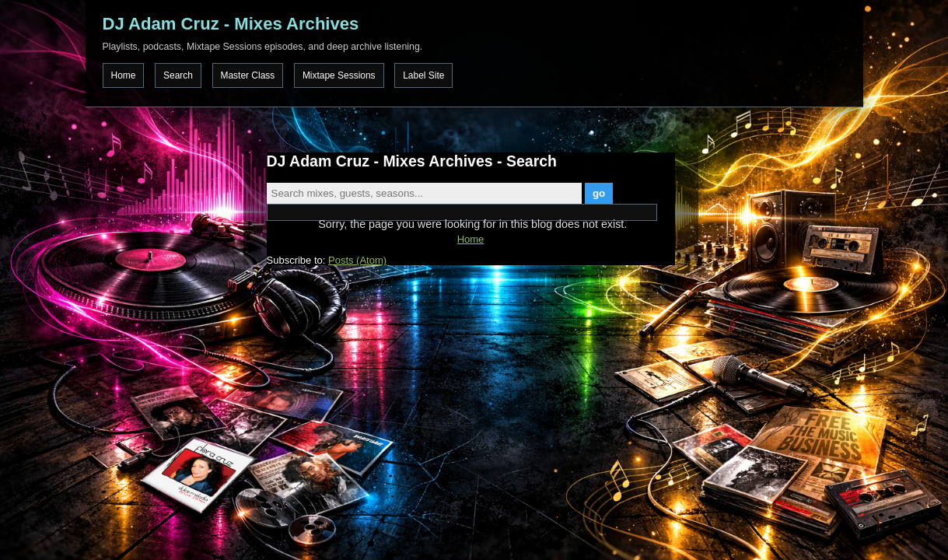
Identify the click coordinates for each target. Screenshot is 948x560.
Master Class (248, 75)
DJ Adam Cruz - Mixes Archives (231, 24)
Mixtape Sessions (339, 75)
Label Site (423, 75)
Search (178, 75)
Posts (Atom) (357, 260)
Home (124, 75)
